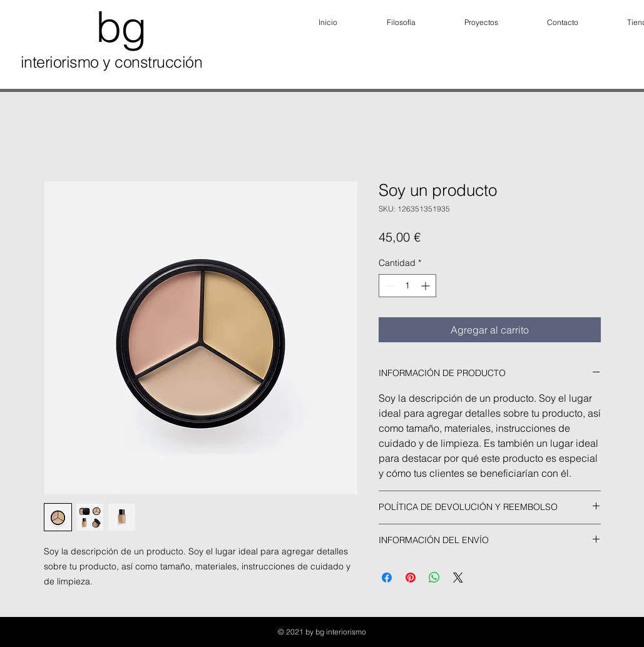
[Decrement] (388, 286)
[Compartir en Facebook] (387, 578)
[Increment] (427, 286)
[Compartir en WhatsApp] (434, 578)
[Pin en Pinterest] (411, 578)
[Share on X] (458, 578)
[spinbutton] (407, 286)
